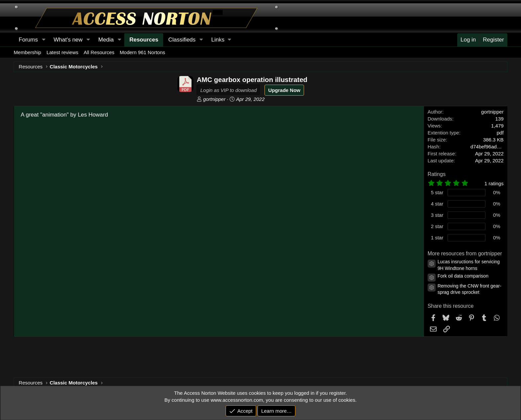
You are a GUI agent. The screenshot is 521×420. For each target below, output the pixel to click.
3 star (437, 215)
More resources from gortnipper (465, 253)
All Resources (99, 52)
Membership (27, 52)
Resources (144, 40)
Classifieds (182, 40)
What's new (68, 40)
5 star (437, 192)
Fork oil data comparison (463, 276)
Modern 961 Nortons (142, 52)
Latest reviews (62, 52)
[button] (221, 40)
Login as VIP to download (229, 90)
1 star (437, 238)
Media (106, 40)
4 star (437, 204)
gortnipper (214, 99)
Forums (28, 40)
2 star (437, 226)
